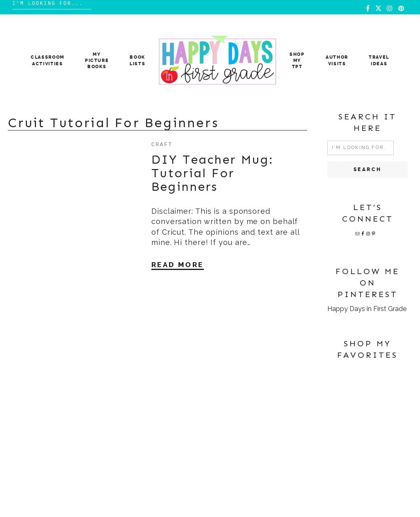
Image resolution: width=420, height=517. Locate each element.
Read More (178, 265)
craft (162, 144)
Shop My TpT (297, 61)
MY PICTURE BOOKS (97, 61)
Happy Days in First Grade (367, 309)
